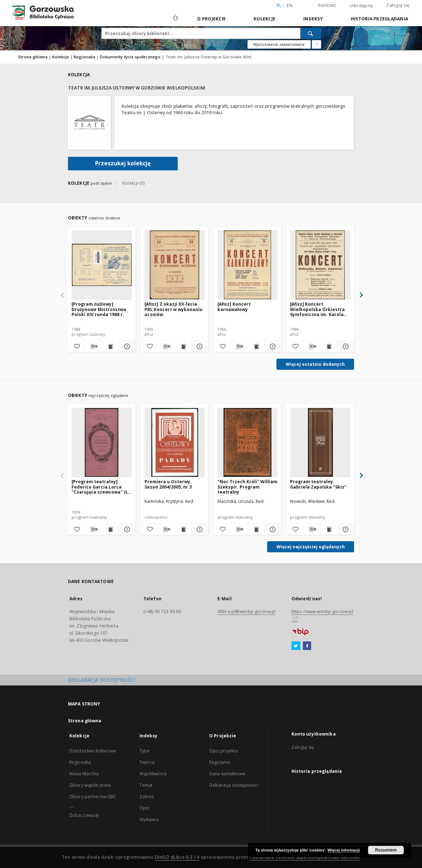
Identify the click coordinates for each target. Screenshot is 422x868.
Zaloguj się (398, 5)
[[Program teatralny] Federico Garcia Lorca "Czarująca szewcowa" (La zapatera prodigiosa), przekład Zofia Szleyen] (102, 442)
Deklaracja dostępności (234, 785)
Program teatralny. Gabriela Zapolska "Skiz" (318, 484)
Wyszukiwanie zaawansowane (279, 44)
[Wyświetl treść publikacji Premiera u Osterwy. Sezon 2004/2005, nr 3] (183, 529)
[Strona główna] (175, 19)
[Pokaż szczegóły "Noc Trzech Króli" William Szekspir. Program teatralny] (272, 529)
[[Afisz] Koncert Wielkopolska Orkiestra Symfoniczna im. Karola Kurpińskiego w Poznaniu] (320, 265)
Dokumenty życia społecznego (130, 57)
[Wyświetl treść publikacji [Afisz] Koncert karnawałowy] (256, 346)
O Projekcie (211, 19)
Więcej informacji (344, 850)
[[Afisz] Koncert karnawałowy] (248, 265)
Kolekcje (264, 19)
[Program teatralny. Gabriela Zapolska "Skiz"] (320, 442)
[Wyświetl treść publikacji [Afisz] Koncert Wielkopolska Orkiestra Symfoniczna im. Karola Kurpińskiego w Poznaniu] (329, 346)
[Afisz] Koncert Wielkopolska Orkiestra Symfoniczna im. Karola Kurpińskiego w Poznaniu (319, 309)
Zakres (147, 797)
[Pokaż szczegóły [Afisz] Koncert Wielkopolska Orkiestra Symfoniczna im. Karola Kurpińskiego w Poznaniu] (345, 346)
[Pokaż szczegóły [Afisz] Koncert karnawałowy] (272, 346)
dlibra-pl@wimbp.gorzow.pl (246, 612)
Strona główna (33, 57)
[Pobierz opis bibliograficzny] (93, 346)
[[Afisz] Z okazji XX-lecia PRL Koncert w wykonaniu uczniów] (175, 265)
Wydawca (149, 819)
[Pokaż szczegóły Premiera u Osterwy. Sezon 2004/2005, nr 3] (199, 529)
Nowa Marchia (84, 774)
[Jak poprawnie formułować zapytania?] (316, 44)
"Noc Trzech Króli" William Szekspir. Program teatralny (247, 487)
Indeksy (313, 19)
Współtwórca (153, 774)
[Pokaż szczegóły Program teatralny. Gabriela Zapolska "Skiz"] (345, 529)
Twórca (147, 762)
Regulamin (220, 762)
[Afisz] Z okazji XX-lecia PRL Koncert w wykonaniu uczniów (173, 309)
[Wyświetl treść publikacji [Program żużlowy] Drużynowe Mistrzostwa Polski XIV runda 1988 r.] (110, 346)
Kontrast (327, 5)
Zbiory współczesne (90, 785)
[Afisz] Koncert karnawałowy (234, 307)
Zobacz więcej (84, 815)
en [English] (290, 6)
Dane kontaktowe (227, 774)
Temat (146, 785)
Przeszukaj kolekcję (123, 163)
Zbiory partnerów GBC (93, 797)
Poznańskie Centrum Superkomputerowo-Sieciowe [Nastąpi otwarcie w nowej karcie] (305, 857)
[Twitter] (296, 646)
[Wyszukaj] (311, 33)
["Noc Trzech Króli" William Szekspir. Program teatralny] (248, 442)
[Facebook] (307, 646)
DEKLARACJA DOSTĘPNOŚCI (102, 680)
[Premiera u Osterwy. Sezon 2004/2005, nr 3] (175, 442)
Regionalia (84, 57)
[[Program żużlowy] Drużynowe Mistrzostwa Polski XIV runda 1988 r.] (102, 265)
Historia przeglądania (379, 19)
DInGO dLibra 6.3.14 (177, 857)
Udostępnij (361, 6)
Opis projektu (224, 751)
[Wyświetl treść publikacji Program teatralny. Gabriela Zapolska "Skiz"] (329, 529)
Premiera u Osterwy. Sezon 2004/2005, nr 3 (168, 484)
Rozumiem (386, 850)
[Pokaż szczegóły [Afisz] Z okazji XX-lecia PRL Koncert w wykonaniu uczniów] (199, 346)
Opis (144, 808)
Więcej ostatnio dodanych (315, 364)
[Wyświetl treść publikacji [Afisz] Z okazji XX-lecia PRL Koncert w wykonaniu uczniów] (183, 346)
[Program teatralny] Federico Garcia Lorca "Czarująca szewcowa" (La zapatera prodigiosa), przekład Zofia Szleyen (101, 487)
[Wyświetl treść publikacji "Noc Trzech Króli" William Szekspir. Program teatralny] (256, 529)
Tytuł (144, 751)
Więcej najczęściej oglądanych (311, 547)
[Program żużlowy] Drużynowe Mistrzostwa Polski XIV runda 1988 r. (99, 309)
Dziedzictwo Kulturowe (93, 751)
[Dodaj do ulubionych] (76, 346)
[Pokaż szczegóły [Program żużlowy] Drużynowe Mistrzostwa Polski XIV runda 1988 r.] (126, 346)
